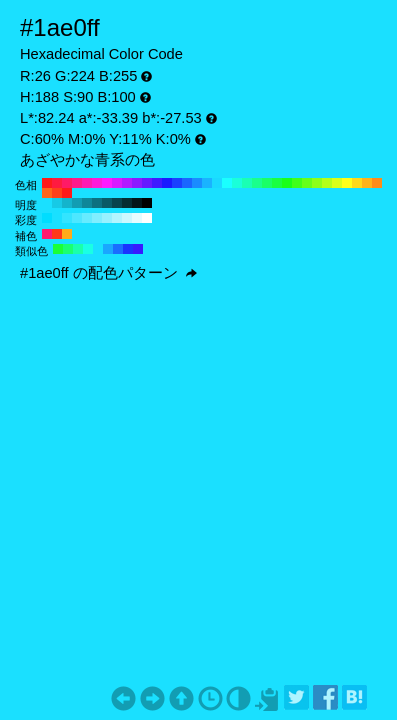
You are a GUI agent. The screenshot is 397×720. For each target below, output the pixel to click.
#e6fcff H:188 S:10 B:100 (137, 218)
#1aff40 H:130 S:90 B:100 (277, 183)
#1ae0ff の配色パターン (108, 273)
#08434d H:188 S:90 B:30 (117, 203)
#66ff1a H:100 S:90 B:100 (307, 183)
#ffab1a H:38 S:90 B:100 (67, 234)
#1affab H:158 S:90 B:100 (78, 249)
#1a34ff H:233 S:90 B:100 (128, 249)
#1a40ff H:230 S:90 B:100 (177, 183)
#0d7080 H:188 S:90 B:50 (97, 203)
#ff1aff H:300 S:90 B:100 (107, 183)
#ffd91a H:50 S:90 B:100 (357, 183)
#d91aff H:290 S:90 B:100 (117, 183)
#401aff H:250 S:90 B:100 (157, 183)
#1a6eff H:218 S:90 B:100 (118, 249)
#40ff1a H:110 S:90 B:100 (297, 183)
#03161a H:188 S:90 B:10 (137, 203)
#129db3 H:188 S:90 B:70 (77, 203)
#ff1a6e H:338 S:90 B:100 (47, 234)
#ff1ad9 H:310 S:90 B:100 (97, 183)
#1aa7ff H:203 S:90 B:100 (108, 249)
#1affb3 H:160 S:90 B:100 (247, 183)
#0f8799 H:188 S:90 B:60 (87, 203)
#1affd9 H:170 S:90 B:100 (237, 183)
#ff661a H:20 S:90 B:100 (47, 193)
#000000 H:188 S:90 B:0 (147, 203)
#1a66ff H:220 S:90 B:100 (187, 183)
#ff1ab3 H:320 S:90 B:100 (87, 183)
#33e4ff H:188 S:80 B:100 (67, 218)
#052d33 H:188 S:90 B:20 (127, 203)
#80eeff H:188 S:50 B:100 (97, 218)
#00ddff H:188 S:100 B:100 (47, 218)
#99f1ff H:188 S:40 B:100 (107, 218)
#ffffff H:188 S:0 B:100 (147, 218)
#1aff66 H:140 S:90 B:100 (267, 183)
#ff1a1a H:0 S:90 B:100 (67, 193)
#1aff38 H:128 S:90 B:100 (58, 249)
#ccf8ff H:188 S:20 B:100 (127, 218)
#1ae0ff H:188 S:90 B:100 (47, 203)
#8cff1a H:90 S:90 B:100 (317, 183)
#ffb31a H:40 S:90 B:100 (367, 183)
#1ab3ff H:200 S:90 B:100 (207, 183)
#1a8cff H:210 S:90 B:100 (197, 183)
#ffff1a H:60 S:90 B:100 (347, 183)
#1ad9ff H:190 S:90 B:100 (217, 183)
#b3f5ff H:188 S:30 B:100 (117, 218)
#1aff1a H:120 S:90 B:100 (287, 183)
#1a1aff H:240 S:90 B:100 (167, 183)
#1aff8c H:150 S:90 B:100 (257, 183)
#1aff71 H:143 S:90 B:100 (68, 249)
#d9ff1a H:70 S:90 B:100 (337, 183)
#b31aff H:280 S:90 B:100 (127, 183)
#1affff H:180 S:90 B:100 (227, 183)
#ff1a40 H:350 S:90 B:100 (57, 183)
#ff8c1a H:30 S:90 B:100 (377, 183)
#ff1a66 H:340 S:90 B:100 (67, 183)
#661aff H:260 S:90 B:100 (147, 183)
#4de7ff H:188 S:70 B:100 (77, 218)
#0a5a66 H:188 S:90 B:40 (107, 203)
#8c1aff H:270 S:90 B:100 (137, 183)
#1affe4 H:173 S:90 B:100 (88, 249)
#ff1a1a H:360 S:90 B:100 (47, 183)
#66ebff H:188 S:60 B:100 (87, 218)
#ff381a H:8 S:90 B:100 (57, 234)
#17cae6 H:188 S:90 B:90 (57, 203)
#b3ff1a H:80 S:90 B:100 (327, 183)
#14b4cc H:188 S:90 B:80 (67, 203)
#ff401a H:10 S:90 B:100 (57, 193)
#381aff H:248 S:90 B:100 (138, 249)
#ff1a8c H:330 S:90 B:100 (77, 183)
